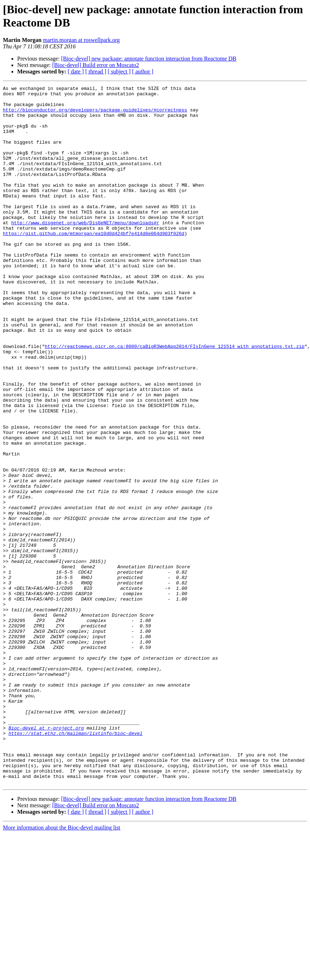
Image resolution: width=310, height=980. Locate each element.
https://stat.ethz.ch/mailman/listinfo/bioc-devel (76, 863)
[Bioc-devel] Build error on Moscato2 (96, 65)
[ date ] (76, 71)
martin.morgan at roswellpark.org (81, 40)
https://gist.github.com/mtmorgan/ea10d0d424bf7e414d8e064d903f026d (94, 263)
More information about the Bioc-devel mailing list (62, 967)
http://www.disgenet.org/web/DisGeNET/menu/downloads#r (85, 250)
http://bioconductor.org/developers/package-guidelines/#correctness (95, 115)
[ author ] (143, 71)
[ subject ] (119, 71)
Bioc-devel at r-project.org (46, 857)
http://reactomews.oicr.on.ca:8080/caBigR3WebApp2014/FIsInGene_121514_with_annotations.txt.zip (175, 399)
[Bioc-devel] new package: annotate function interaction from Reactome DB (149, 59)
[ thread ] (96, 71)
